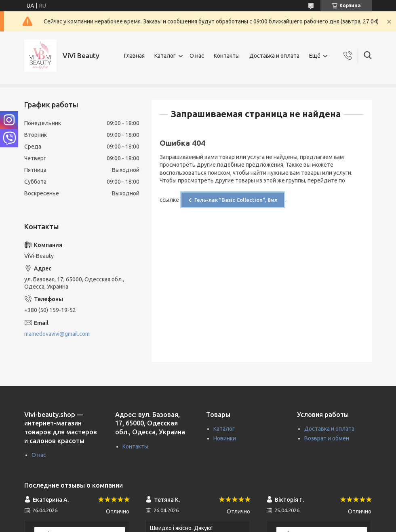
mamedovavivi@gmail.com (57, 334)
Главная (134, 56)
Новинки (225, 438)
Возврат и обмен (327, 438)
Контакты (227, 56)
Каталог (165, 56)
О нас (197, 56)
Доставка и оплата (274, 56)
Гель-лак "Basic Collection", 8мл (236, 200)
